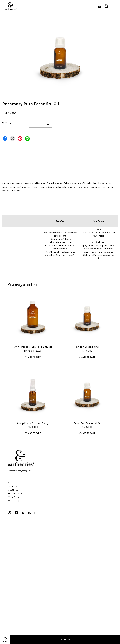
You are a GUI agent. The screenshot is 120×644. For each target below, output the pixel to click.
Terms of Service (15, 493)
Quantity (7, 123)
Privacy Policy (13, 497)
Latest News (13, 490)
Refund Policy (13, 501)
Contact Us (12, 486)
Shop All (11, 483)
